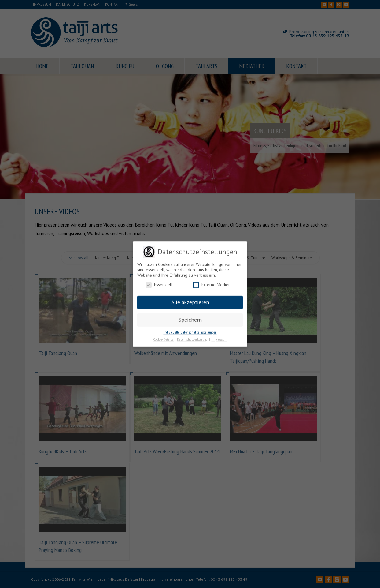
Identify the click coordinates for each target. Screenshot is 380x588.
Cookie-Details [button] (164, 338)
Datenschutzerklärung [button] (193, 338)
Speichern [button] (190, 318)
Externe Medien (212, 283)
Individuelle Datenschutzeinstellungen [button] (190, 331)
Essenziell (159, 283)
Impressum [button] (219, 338)
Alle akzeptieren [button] (190, 300)
